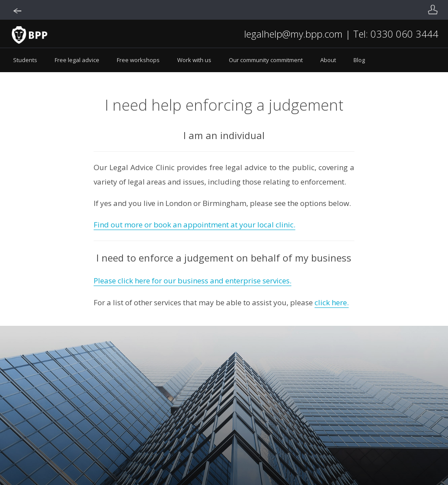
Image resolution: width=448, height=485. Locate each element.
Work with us (194, 60)
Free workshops (138, 60)
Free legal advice (77, 60)
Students (25, 60)
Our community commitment (266, 60)
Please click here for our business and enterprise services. (192, 281)
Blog (359, 60)
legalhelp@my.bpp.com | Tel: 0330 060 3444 (341, 34)
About (328, 60)
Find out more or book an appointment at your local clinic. (194, 225)
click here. (332, 302)
